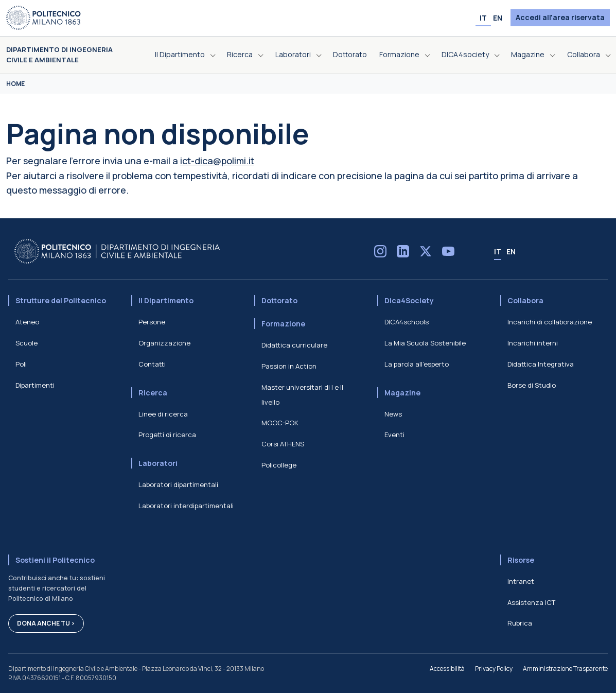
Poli (21, 364)
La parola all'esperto (417, 364)
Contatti (152, 364)
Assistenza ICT (531, 602)
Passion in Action (289, 366)
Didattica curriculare (294, 345)
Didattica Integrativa (541, 364)
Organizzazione (164, 343)
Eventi (394, 435)
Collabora (525, 300)
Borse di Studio (532, 385)
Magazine (402, 393)
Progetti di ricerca (167, 435)
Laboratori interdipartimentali (186, 506)
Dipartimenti (35, 385)
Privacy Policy (494, 669)
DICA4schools (407, 322)
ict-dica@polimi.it (217, 161)
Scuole (27, 343)
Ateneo (27, 322)
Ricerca (153, 393)
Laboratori (158, 463)
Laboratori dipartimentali (178, 484)
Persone (152, 322)
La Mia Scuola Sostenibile (425, 343)
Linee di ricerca (163, 414)
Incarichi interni (533, 343)
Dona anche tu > (46, 623)
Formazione (283, 324)
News (393, 414)
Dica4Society (409, 300)
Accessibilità (447, 669)
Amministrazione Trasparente (565, 669)
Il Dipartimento (166, 300)
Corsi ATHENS (283, 444)
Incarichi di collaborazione (550, 322)
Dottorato (279, 300)
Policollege (279, 465)
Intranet (521, 581)
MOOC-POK (280, 423)
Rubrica (520, 623)
